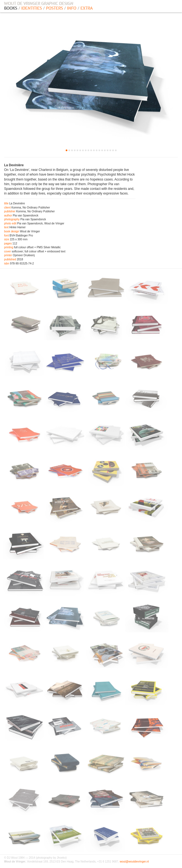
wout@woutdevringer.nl (134, 862)
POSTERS (54, 8)
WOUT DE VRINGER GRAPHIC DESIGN (39, 4)
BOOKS (11, 8)
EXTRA (86, 8)
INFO (72, 8)
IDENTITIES (32, 8)
